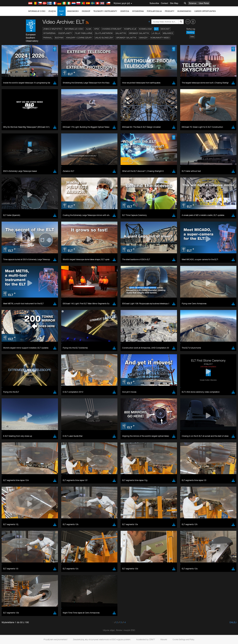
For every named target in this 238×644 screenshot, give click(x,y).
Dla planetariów (104, 33)
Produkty (170, 11)
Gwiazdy (143, 38)
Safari (36, 434)
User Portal (204, 3)
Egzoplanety (65, 33)
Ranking (191, 32)
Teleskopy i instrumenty (105, 11)
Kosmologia (145, 29)
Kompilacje (130, 29)
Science (193, 3)
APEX (97, 29)
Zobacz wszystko (53, 29)
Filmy (61, 13)
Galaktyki (121, 33)
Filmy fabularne (84, 33)
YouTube (31, 366)
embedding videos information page (43, 372)
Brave (36, 422)
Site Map (174, 3)
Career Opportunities (205, 11)
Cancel (49, 480)
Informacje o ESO (37, 11)
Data (192, 37)
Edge (36, 428)
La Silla (156, 33)
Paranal (48, 38)
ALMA (89, 29)
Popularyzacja (154, 11)
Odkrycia (125, 11)
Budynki (59, 38)
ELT (156, 29)
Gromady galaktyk (139, 33)
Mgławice (168, 33)
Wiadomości (73, 11)
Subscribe (154, 3)
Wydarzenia (138, 11)
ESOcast (165, 29)
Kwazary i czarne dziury (79, 38)
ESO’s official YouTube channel (99, 366)
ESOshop (86, 11)
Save (34, 480)
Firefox (36, 431)
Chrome (37, 425)
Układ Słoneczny (104, 38)
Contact (164, 3)
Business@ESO (184, 11)
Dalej (233, 622)
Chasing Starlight (112, 29)
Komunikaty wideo (160, 38)
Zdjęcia (52, 11)
